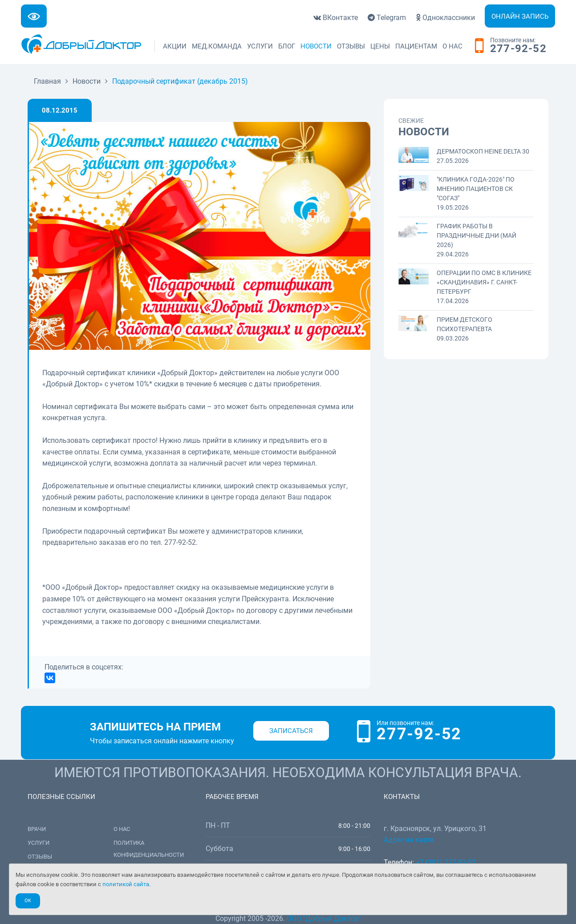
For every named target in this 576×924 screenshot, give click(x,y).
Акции (175, 46)
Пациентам (416, 46)
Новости (316, 46)
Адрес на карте (409, 840)
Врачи (37, 829)
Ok (28, 901)
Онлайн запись (520, 16)
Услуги (260, 46)
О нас (452, 46)
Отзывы (351, 46)
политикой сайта (126, 884)
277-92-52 (518, 49)
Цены (380, 46)
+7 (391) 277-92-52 (446, 862)
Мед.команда (217, 46)
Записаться (291, 731)
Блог (287, 46)
